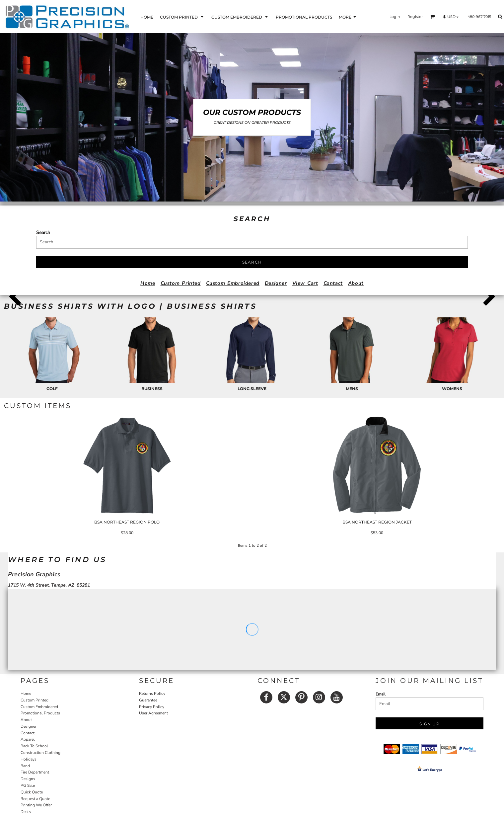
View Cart (305, 283)
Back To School (34, 746)
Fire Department (35, 772)
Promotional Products (40, 713)
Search (43, 233)
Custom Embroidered (233, 283)
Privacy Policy (152, 707)
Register (415, 17)
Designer (276, 283)
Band (25, 766)
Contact (333, 283)
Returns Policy (152, 693)
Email (381, 694)
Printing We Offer (36, 805)
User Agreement (153, 713)
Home (148, 283)
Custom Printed (181, 283)
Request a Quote (35, 799)
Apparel (28, 739)
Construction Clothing (40, 753)
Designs (28, 779)
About (356, 283)
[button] (182, 17)
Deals (26, 812)
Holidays (29, 759)
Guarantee (148, 700)
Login (395, 17)
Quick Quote (32, 792)
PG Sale (28, 785)
